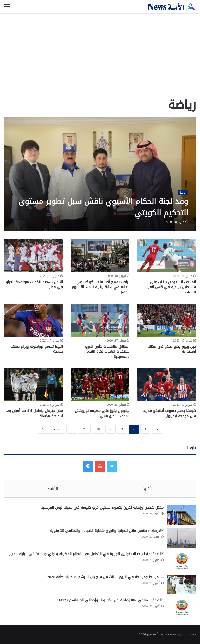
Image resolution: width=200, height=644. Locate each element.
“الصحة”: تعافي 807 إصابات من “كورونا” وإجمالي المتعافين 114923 (110, 600)
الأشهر (52, 489)
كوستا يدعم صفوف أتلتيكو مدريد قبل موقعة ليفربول (169, 413)
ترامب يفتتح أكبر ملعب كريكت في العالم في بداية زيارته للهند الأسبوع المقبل (101, 287)
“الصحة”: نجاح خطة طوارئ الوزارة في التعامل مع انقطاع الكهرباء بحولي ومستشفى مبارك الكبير (86, 554)
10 (98, 429)
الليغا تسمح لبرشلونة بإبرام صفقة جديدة (37, 349)
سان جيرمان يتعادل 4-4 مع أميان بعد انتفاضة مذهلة (34, 413)
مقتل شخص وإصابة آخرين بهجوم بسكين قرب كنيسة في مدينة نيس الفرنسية (102, 508)
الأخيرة (51, 429)
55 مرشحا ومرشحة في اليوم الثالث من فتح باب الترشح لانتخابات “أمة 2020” (105, 577)
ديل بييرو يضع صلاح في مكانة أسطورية (172, 349)
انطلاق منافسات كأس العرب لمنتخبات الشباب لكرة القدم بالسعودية (107, 352)
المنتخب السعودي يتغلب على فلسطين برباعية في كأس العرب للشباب (171, 287)
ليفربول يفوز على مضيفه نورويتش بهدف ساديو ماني (102, 413)
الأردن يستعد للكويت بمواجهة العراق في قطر (34, 285)
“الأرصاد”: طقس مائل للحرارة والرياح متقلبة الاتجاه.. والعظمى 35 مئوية (107, 531)
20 (85, 429)
